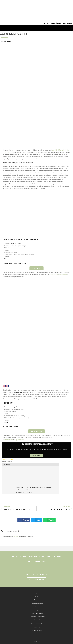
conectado (16, 537)
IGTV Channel (18, 392)
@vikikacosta (54, 274)
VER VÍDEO (36, 268)
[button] (71, 28)
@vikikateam (63, 274)
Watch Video (37, 431)
